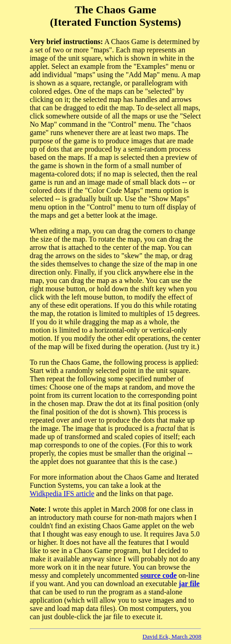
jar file (189, 584)
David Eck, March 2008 (172, 636)
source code (159, 575)
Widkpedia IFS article (62, 494)
